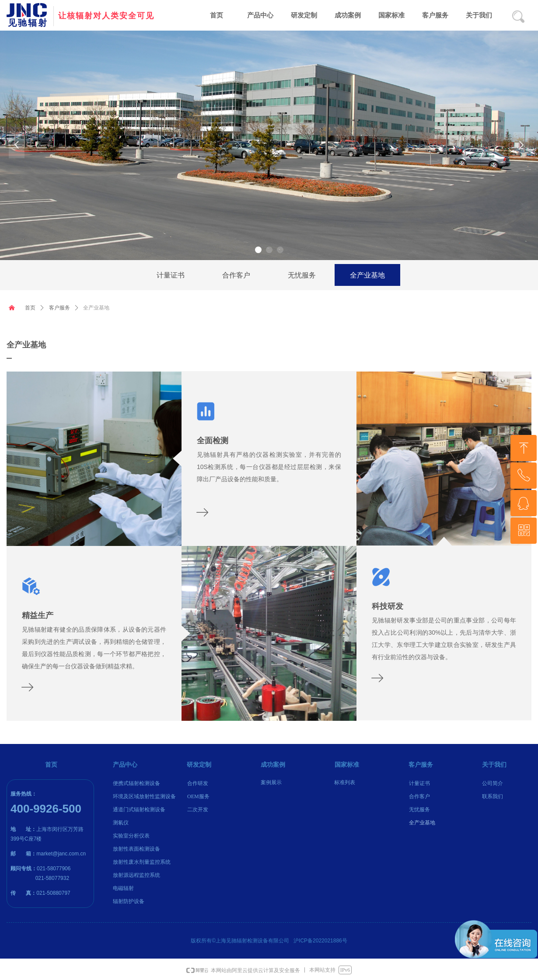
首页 (30, 308)
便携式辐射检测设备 (136, 783)
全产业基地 (96, 308)
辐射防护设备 (129, 901)
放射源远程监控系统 (136, 875)
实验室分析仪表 (131, 836)
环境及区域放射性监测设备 (144, 796)
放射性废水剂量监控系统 (142, 862)
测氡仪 (121, 823)
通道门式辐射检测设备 (139, 810)
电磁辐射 (123, 888)
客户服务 (59, 308)
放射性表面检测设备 (136, 849)
